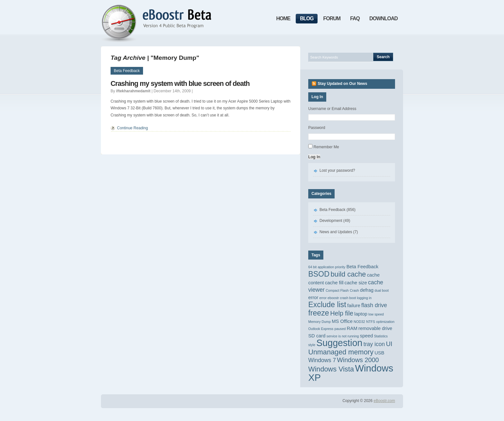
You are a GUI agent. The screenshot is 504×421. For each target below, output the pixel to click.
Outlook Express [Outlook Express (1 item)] (321, 329)
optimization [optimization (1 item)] (385, 322)
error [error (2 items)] (313, 297)
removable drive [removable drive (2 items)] (375, 328)
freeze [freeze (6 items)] (319, 313)
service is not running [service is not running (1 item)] (343, 336)
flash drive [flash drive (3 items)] (374, 305)
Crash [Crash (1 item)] (354, 290)
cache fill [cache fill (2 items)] (334, 283)
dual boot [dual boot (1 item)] (382, 290)
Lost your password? (337, 170)
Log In (314, 157)
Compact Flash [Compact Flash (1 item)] (337, 290)
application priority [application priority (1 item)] (331, 267)
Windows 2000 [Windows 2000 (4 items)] (358, 360)
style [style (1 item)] (312, 345)
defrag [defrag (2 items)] (367, 290)
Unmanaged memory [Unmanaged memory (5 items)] (341, 352)
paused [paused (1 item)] (340, 329)
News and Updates (336, 232)
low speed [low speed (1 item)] (376, 314)
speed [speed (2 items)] (366, 336)
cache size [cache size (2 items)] (356, 283)
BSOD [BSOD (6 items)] (319, 274)
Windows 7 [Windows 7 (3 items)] (322, 360)
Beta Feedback (127, 71)
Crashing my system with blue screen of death (180, 83)
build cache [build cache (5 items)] (348, 274)
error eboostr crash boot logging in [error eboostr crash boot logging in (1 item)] (346, 298)
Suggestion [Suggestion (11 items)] (339, 343)
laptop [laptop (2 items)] (361, 314)
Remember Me (326, 147)
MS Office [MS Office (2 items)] (342, 321)
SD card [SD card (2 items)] (317, 336)
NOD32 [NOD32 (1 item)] (359, 322)
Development (331, 221)
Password (317, 128)
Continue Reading (132, 128)
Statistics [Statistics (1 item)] (381, 336)
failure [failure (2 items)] (354, 306)
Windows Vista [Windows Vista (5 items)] (331, 369)
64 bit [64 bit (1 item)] (312, 267)
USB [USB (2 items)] (379, 353)
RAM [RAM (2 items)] (352, 328)
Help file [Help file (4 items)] (342, 313)
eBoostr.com (384, 401)
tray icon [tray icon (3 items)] (374, 344)
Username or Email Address (332, 109)
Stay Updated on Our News (342, 84)
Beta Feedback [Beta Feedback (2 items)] (363, 267)
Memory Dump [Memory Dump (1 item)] (319, 322)
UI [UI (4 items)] (389, 344)
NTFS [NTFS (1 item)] (371, 322)
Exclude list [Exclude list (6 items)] (327, 305)
